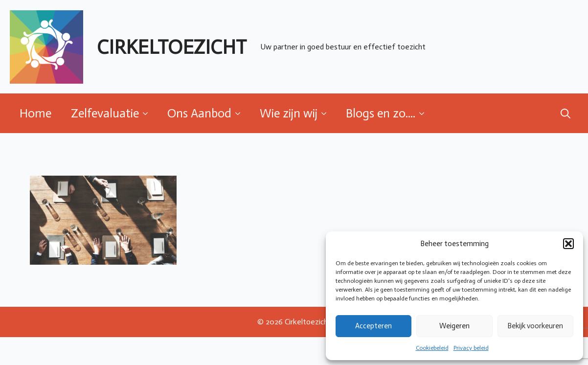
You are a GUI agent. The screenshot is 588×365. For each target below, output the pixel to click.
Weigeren (454, 326)
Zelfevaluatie (105, 113)
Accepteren (373, 326)
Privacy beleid (471, 348)
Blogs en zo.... (381, 113)
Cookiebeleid (432, 348)
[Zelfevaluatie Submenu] (148, 113)
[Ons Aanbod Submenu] (241, 113)
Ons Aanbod (199, 113)
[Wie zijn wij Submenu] (327, 113)
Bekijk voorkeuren (535, 326)
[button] (568, 244)
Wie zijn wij (289, 113)
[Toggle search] (565, 114)
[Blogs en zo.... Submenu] (425, 113)
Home (35, 113)
